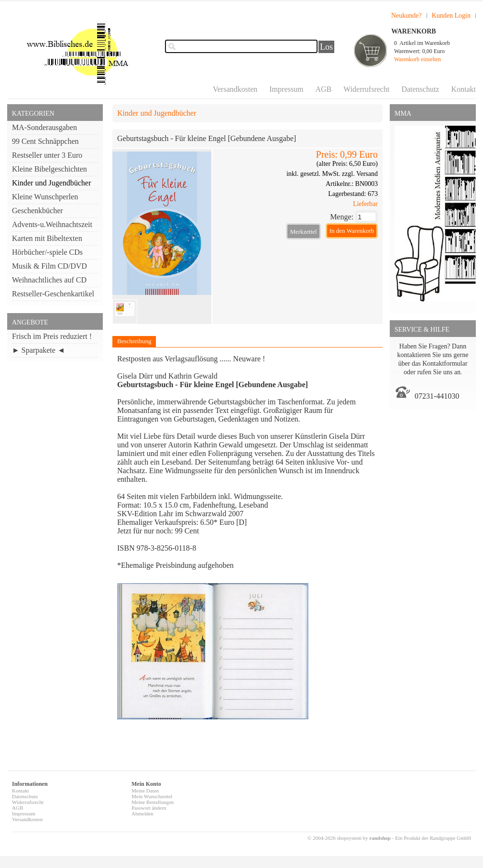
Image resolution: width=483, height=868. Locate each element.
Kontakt (463, 89)
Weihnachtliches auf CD (49, 280)
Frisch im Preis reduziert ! (52, 336)
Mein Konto (146, 784)
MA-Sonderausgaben (44, 127)
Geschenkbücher (38, 211)
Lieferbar (365, 204)
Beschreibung (134, 341)
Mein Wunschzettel (152, 796)
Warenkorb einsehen (417, 59)
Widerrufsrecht (366, 89)
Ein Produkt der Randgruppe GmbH (433, 838)
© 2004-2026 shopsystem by (349, 838)
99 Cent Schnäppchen (45, 141)
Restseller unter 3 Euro (47, 155)
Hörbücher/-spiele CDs (47, 252)
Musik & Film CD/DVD (49, 266)
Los (326, 47)
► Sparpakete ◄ (38, 350)
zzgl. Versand (360, 174)
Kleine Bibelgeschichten (49, 169)
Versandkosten (235, 89)
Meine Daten (145, 791)
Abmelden (143, 814)
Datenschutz (420, 89)
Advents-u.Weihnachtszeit (52, 224)
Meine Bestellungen (153, 802)
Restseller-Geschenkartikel (53, 294)
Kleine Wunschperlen (45, 197)
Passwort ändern (149, 808)
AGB (323, 89)
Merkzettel (303, 232)
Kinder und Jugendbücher (51, 183)
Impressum (286, 89)
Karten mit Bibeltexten (47, 238)
